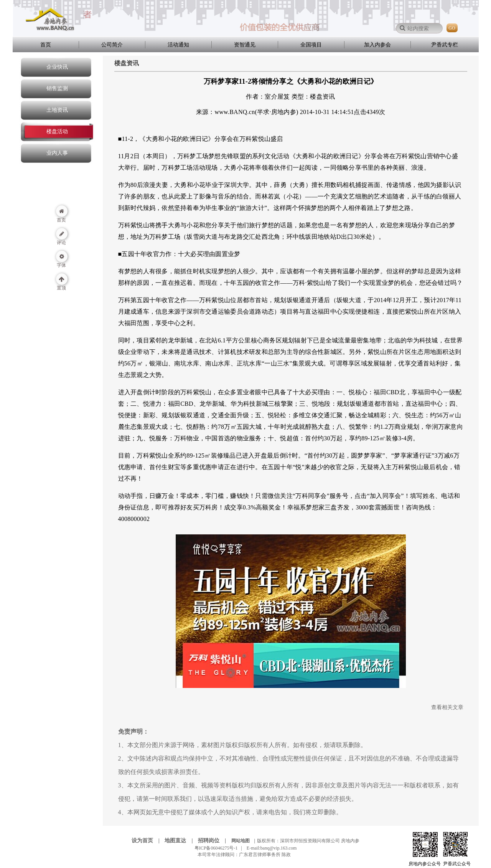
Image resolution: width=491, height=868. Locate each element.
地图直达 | (181, 841)
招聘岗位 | (214, 841)
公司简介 (112, 45)
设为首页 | (148, 841)
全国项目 (311, 45)
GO (452, 28)
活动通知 (178, 45)
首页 (46, 45)
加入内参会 (377, 45)
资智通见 (245, 45)
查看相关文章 (447, 707)
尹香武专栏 (445, 45)
